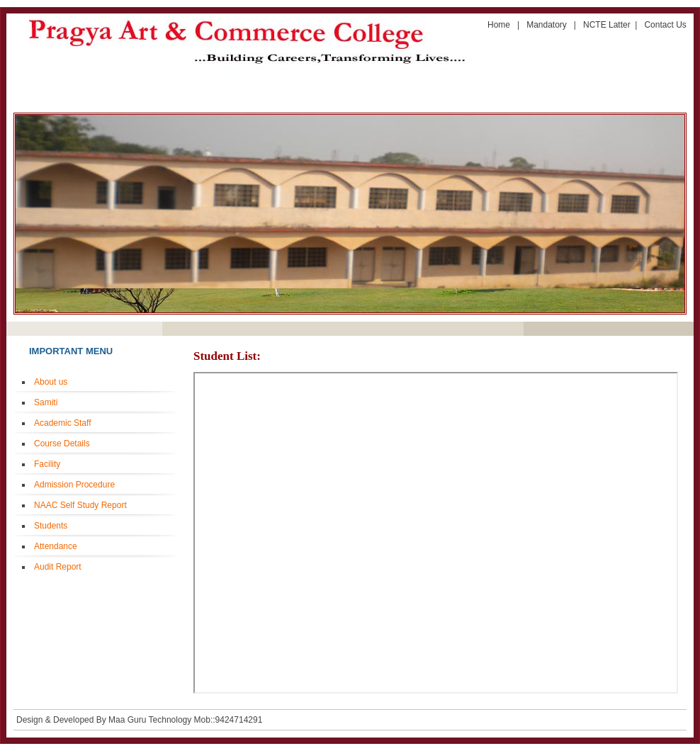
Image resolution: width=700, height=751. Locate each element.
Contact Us (665, 25)
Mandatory (550, 25)
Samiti (46, 402)
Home (500, 25)
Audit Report (58, 567)
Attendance (56, 546)
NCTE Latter (607, 25)
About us (51, 382)
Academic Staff (62, 423)
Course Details (62, 444)
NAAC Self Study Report (80, 505)
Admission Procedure (74, 485)
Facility (47, 464)
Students (51, 526)
